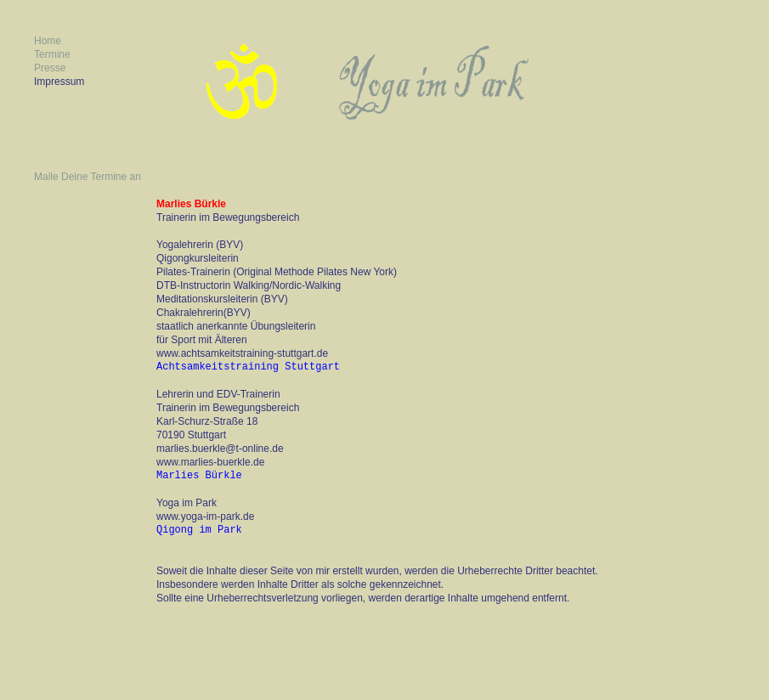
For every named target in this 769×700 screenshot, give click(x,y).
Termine (52, 54)
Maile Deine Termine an (88, 177)
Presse (50, 68)
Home (48, 41)
